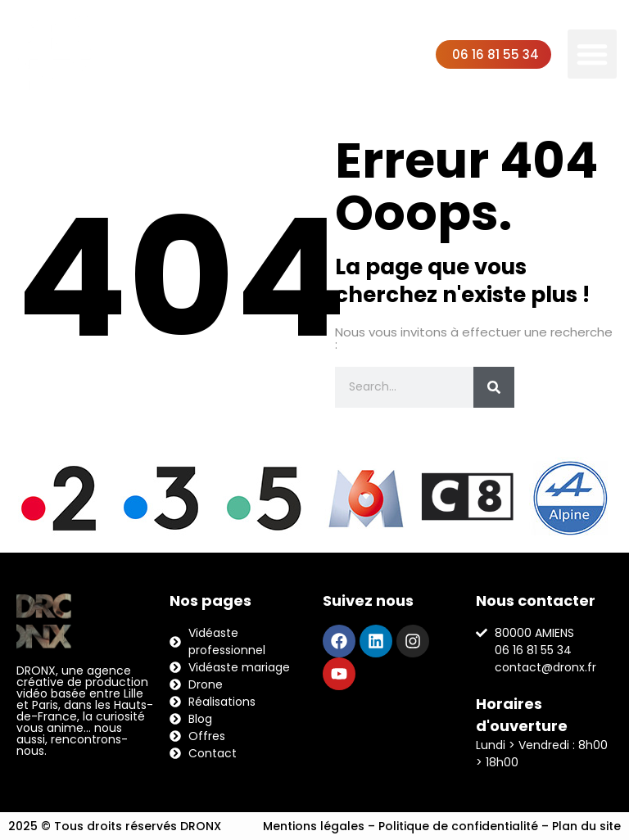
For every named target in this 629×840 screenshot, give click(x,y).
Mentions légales (314, 826)
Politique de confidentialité (458, 826)
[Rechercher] (494, 387)
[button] (592, 54)
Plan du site (586, 826)
